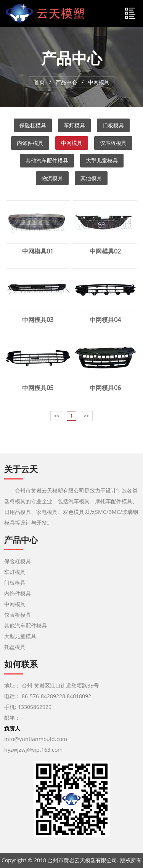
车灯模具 (74, 125)
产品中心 (66, 82)
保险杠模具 (33, 125)
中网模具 (72, 143)
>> (86, 416)
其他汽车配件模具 (47, 160)
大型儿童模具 (102, 160)
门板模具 (113, 125)
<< (57, 416)
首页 (39, 82)
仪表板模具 (113, 143)
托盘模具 (15, 647)
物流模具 (52, 178)
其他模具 (91, 178)
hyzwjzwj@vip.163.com (34, 750)
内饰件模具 (30, 143)
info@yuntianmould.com (36, 739)
